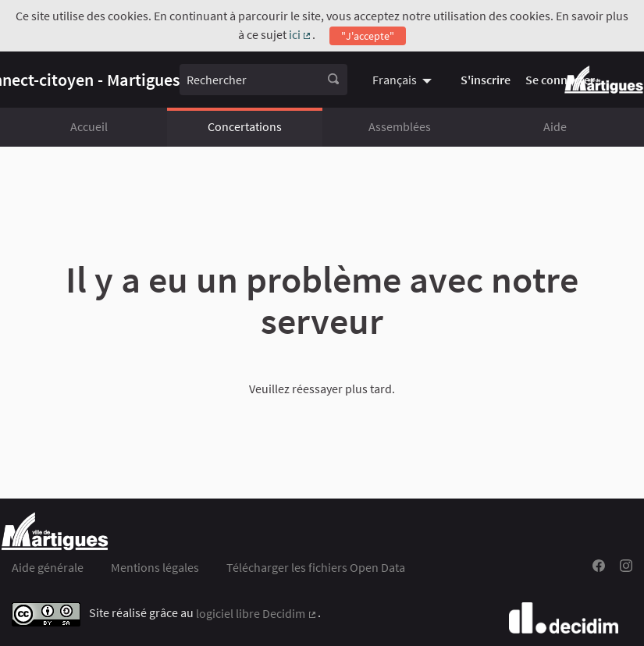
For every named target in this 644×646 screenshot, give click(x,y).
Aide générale (48, 567)
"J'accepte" (368, 36)
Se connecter (560, 80)
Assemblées (400, 126)
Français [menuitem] (395, 80)
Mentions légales (155, 567)
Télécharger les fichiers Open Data (316, 567)
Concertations (245, 126)
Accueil (89, 126)
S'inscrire (486, 80)
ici (301, 34)
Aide (555, 126)
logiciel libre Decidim (257, 613)
